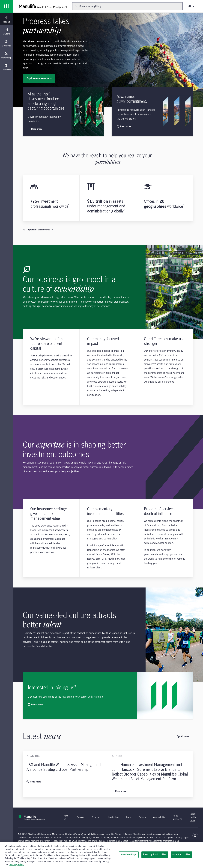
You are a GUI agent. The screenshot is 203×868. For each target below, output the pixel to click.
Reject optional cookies (155, 854)
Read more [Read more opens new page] (35, 129)
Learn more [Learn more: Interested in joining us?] (35, 705)
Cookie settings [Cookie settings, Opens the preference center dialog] (129, 854)
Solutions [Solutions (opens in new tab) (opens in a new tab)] (96, 817)
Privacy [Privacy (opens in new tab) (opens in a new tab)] (142, 817)
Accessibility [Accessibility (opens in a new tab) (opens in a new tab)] (159, 817)
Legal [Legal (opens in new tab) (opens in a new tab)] (129, 817)
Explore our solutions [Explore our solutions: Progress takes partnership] (39, 78)
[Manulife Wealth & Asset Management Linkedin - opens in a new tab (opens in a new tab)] (195, 836)
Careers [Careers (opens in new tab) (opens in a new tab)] (81, 817)
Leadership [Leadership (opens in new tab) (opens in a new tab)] (113, 817)
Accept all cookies (181, 854)
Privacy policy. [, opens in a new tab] (17, 865)
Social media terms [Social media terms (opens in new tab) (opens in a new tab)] (193, 817)
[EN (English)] (192, 6)
